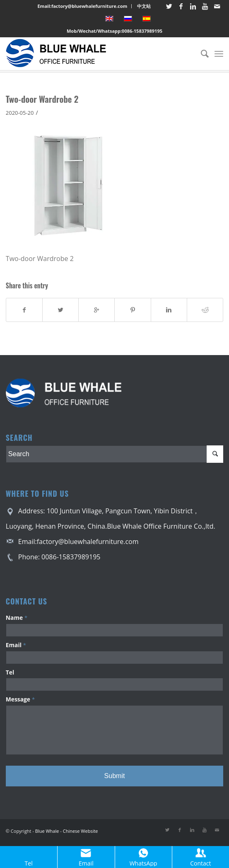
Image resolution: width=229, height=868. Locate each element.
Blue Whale (47, 831)
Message (20, 699)
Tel (10, 672)
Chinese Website (81, 831)
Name (17, 618)
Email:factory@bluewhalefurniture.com (82, 6)
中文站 (144, 6)
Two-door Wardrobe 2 (42, 99)
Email (16, 645)
